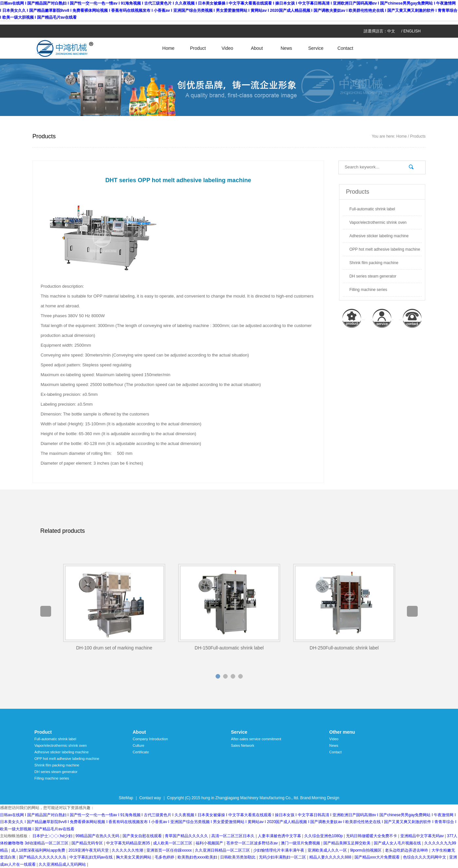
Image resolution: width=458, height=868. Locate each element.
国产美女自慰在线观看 (143, 836)
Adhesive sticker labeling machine (379, 236)
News (286, 48)
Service (316, 48)
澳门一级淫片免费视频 (301, 843)
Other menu (342, 732)
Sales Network (243, 745)
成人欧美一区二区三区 (173, 843)
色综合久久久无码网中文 (425, 857)
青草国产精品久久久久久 (187, 836)
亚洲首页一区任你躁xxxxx (170, 850)
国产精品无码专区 (88, 843)
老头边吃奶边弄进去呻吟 (407, 850)
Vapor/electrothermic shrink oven (378, 222)
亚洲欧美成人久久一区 (328, 850)
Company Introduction (150, 739)
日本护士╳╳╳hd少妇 (53, 836)
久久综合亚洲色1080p (324, 836)
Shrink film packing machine (374, 263)
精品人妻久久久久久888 (331, 857)
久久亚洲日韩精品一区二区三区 (223, 850)
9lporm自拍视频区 (366, 850)
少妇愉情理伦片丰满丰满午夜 (279, 850)
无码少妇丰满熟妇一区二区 (283, 857)
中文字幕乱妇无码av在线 (92, 857)
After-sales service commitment (256, 739)
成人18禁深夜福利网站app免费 (39, 850)
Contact (345, 48)
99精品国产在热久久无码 (98, 836)
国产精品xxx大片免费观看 (378, 857)
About (257, 48)
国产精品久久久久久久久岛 (43, 857)
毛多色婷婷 (165, 857)
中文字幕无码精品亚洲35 (129, 843)
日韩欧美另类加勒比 (238, 857)
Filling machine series (368, 290)
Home (168, 48)
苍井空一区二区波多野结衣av (253, 843)
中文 (391, 31)
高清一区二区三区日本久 (233, 836)
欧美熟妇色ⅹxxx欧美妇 (198, 857)
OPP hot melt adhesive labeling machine (385, 249)
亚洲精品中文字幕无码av (423, 836)
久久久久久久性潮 (128, 850)
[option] (114, 608)
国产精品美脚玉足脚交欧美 (347, 843)
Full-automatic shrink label (372, 209)
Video (227, 48)
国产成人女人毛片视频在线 (398, 843)
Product (198, 48)
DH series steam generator (373, 276)
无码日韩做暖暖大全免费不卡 (372, 836)
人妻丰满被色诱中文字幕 (280, 836)
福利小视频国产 (210, 843)
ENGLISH (412, 31)
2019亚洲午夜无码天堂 (89, 850)
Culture (138, 745)
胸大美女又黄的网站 (134, 857)
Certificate (141, 752)
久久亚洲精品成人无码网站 (63, 864)
